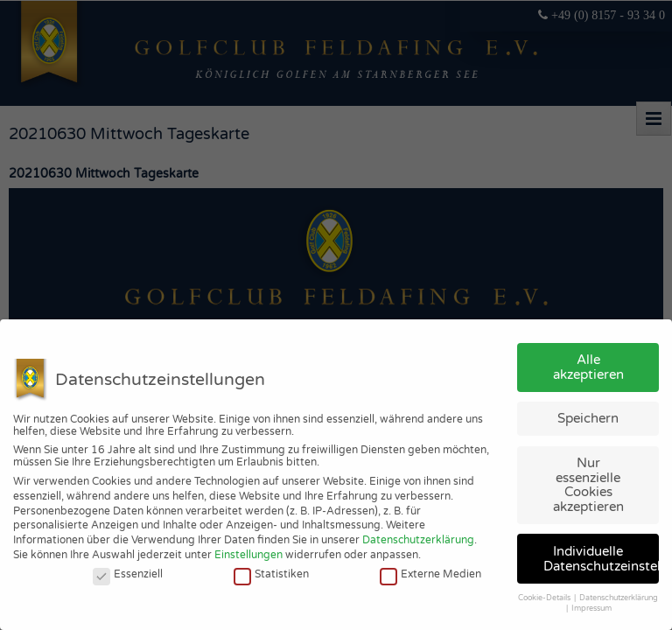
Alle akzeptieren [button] (588, 367)
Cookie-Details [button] (545, 598)
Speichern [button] (588, 418)
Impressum (591, 609)
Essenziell (128, 574)
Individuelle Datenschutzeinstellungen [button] (601, 559)
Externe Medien (430, 574)
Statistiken (271, 574)
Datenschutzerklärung (418, 540)
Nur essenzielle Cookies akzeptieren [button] (588, 485)
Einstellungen (248, 555)
